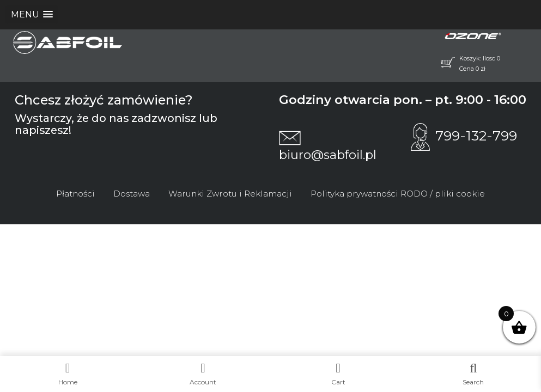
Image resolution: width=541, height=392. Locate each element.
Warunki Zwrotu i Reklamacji (230, 194)
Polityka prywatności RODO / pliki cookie (398, 194)
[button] (32, 14)
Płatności (75, 194)
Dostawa (132, 194)
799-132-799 (464, 136)
